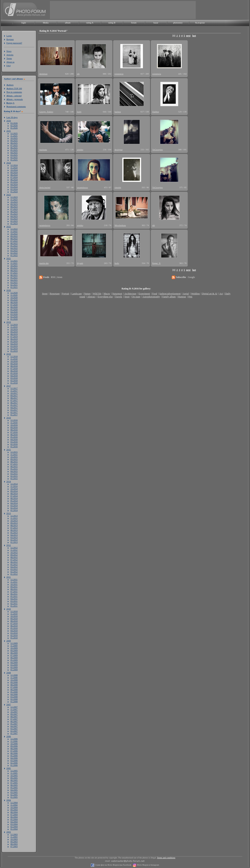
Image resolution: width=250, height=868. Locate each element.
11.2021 (14, 263)
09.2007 (14, 714)
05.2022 (14, 246)
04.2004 (14, 822)
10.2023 (14, 202)
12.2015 (14, 452)
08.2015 (14, 462)
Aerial (186, 294)
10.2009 (14, 648)
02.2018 (14, 380)
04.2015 (14, 471)
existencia (119, 74)
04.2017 (14, 407)
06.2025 (14, 148)
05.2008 (14, 692)
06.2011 (14, 594)
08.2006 (14, 748)
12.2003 (14, 834)
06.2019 (14, 339)
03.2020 (14, 314)
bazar (156, 23)
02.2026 (14, 125)
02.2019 (14, 349)
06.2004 (14, 817)
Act (221, 294)
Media (46, 23)
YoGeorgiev (158, 150)
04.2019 (14, 344)
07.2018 (14, 368)
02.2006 (14, 763)
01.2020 (14, 319)
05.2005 (14, 787)
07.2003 (14, 846)
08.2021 (14, 270)
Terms (9, 58)
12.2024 (14, 165)
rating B (112, 23)
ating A (10, 103)
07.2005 (14, 783)
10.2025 (14, 138)
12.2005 (14, 771)
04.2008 (14, 694)
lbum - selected (14, 96)
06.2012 (14, 562)
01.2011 (14, 606)
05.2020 (14, 309)
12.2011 (14, 579)
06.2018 (14, 371)
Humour (182, 297)
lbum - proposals (15, 99)
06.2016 (14, 435)
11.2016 (14, 422)
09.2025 (14, 140)
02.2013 (14, 540)
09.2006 (14, 746)
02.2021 (14, 285)
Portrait (66, 294)
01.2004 (14, 829)
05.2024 (14, 182)
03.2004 (14, 824)
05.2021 (14, 278)
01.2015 (14, 478)
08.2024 (14, 175)
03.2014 (14, 505)
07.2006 (14, 751)
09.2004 (14, 810)
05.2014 (14, 501)
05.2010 (14, 628)
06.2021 (14, 275)
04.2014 (14, 503)
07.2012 (14, 560)
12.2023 (14, 197)
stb (78, 74)
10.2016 (14, 425)
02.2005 (14, 795)
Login (9, 36)
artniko (80, 150)
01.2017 (14, 415)
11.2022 (14, 231)
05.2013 (14, 533)
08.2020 (14, 302)
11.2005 (14, 773)
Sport (127, 297)
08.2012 (14, 557)
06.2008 (14, 689)
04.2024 (14, 184)
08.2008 (14, 685)
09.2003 (14, 842)
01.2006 (14, 765)
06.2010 (14, 626)
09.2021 (14, 268)
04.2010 (14, 631)
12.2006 (14, 739)
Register (10, 39)
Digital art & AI (210, 294)
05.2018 (14, 373)
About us (10, 62)
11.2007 (14, 709)
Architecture (130, 294)
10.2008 (14, 680)
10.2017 (14, 393)
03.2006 (14, 760)
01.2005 (14, 797)
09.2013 (14, 523)
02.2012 (14, 572)
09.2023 (14, 204)
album (68, 23)
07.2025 (14, 145)
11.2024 (14, 168)
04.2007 (14, 726)
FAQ (9, 66)
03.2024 (14, 187)
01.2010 (14, 638)
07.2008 (14, 687)
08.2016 (14, 430)
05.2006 (14, 756)
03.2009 (14, 665)
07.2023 (14, 209)
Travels (119, 297)
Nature (87, 294)
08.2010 (14, 621)
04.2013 (14, 535)
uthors (10, 85)
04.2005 (14, 790)
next (188, 36)
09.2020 (14, 300)
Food (155, 294)
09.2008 (14, 682)
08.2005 (14, 780)
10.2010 (14, 616)
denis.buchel (45, 187)
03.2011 (14, 601)
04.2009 (14, 662)
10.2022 (14, 234)
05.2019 (14, 341)
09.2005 (14, 778)
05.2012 (14, 564)
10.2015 (14, 457)
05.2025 (14, 150)
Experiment (144, 294)
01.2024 (14, 192)
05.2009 (14, 660)
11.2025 (14, 136)
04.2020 (14, 312)
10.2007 (14, 712)
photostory (178, 23)
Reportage (55, 294)
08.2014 (14, 493)
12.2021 (14, 261)
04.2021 (14, 280)
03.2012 (14, 569)
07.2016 (14, 432)
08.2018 (14, 366)
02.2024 (14, 189)
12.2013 (14, 516)
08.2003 (14, 844)
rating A (90, 23)
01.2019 (14, 351)
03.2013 (14, 537)
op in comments (14, 92)
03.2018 (14, 378)
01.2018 (14, 383)
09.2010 (14, 618)
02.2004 (14, 827)
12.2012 (14, 548)
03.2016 (14, 442)
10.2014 (14, 489)
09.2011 (14, 587)
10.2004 (14, 807)
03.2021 (14, 282)
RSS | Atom (56, 277)
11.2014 (14, 486)
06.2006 (14, 753)
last (194, 36)
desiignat (119, 150)
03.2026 (14, 123)
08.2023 (14, 207)
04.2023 (14, 216)
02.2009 (14, 667)
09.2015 (14, 459)
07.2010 (14, 623)
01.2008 (14, 701)
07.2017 (14, 400)
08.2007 (14, 716)
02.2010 (14, 635)
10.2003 (14, 839)
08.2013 (14, 525)
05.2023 (14, 214)
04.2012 (14, 567)
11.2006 (14, 741)
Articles (10, 55)
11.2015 (14, 454)
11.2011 (14, 582)
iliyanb (80, 263)
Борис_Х (156, 263)
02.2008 (14, 699)
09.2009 (14, 650)
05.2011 (14, 596)
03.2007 (14, 729)
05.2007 (14, 724)
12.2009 (14, 643)
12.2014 (14, 484)
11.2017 (14, 391)
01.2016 (14, 447)
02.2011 (14, 603)
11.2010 (14, 614)
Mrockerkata (120, 225)
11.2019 (14, 327)
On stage (136, 297)
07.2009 (14, 655)
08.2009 (14, 653)
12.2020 (14, 293)
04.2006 (14, 758)
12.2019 (14, 324)
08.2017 (14, 398)
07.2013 (14, 528)
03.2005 (14, 792)
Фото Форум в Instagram (148, 865)
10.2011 (14, 584)
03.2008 (14, 697)
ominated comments (16, 106)
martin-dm (44, 263)
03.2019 (14, 346)
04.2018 (14, 376)
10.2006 (14, 744)
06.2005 (14, 785)
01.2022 (14, 255)
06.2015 (14, 466)
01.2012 (14, 574)
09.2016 (14, 427)
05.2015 (14, 469)
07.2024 (14, 177)
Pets (190, 297)
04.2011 (14, 599)
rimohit (118, 187)
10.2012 (14, 552)
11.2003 (14, 837)
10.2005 (14, 775)
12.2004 (14, 802)
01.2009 (14, 670)
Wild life (97, 294)
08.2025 (14, 143)
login (24, 23)
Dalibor (156, 112)
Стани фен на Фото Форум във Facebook (113, 865)
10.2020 (14, 297)
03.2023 (14, 219)
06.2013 (14, 530)
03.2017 (14, 410)
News (9, 51)
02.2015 (14, 476)
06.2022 (14, 243)
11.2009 (14, 646)
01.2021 (14, 287)
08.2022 (14, 238)
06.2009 (14, 658)
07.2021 (14, 273)
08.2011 (14, 589)
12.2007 (14, 707)
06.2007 (14, 721)
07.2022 (14, 241)
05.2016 (14, 437)
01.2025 (14, 160)
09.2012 (14, 555)
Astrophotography (151, 297)
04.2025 (14, 153)
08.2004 (14, 812)
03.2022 (14, 251)
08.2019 (14, 334)
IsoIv (79, 112)
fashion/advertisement (170, 294)
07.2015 (14, 464)
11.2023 (14, 199)
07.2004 (14, 814)
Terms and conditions (166, 858)
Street (45, 294)
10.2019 (14, 329)
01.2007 (14, 733)
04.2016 (14, 439)
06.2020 (14, 307)
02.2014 (14, 508)
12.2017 (14, 388)
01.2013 (14, 542)
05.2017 (14, 405)
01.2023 (14, 223)
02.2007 (14, 731)
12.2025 (14, 133)
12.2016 (14, 420)
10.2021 (14, 266)
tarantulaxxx (82, 187)
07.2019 (14, 336)
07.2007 (14, 719)
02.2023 (14, 221)
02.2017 (14, 412)
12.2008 (14, 675)
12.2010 (14, 611)
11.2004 (14, 805)
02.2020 (14, 317)
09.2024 (14, 172)
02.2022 (14, 253)
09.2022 (14, 236)
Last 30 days (12, 117)
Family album (169, 297)
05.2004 (14, 819)
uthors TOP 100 (14, 88)
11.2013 (14, 518)
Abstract (91, 297)
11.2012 (14, 550)
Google (191, 277)
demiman (43, 74)
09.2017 (14, 395)
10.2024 (14, 170)
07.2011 (14, 591)
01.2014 (14, 510)
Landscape (77, 294)
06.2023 (14, 211)
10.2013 (14, 520)
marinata (43, 150)
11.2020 (14, 295)
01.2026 (14, 128)
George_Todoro (46, 112)
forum (134, 23)
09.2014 (14, 491)
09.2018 (14, 364)
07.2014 (14, 496)
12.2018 (14, 356)
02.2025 (14, 157)
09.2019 (14, 332)
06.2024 (14, 180)
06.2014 (14, 498)
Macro (107, 294)
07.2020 (14, 305)
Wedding (195, 294)
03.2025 (14, 155)
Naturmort (117, 294)
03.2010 (14, 633)
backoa (118, 112)
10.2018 (14, 361)
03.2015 (14, 474)
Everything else (105, 297)
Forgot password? (14, 43)
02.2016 (14, 444)
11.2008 (14, 677)
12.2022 (14, 229)
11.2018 (14, 359)
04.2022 (14, 248)
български (200, 23)
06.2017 (14, 403)
